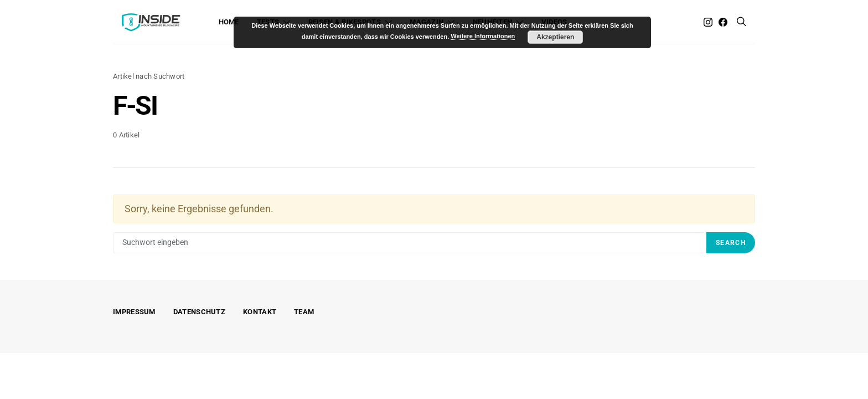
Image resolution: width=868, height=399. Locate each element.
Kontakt (260, 312)
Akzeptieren (555, 37)
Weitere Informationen (483, 36)
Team (304, 312)
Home (229, 22)
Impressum (134, 312)
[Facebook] (723, 22)
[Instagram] (708, 22)
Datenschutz (199, 312)
